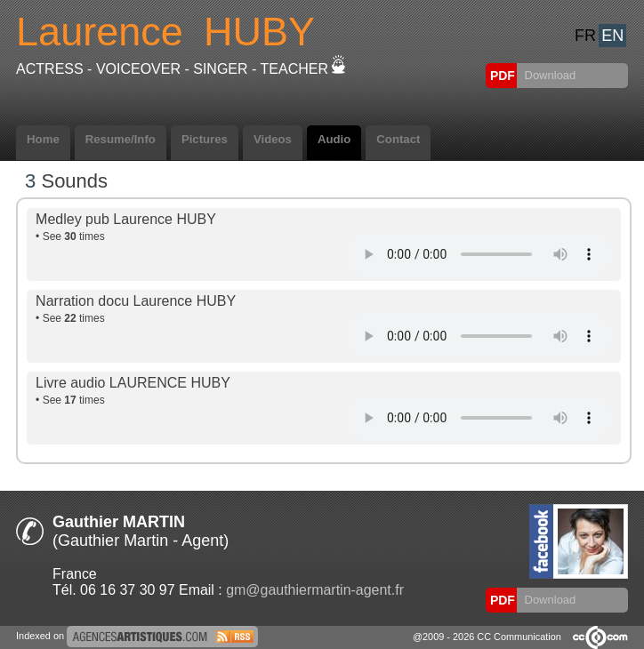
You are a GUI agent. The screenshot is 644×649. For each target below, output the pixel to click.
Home (43, 139)
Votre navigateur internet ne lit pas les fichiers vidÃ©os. (479, 254)
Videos (273, 139)
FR (585, 36)
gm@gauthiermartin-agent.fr (315, 590)
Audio (334, 139)
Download (548, 75)
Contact (398, 139)
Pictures (205, 139)
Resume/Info (121, 139)
